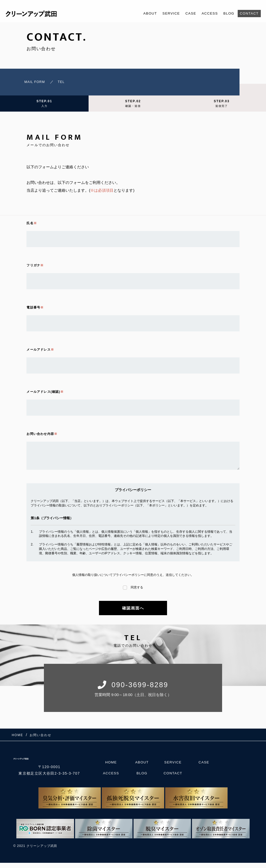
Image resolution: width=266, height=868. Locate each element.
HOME (111, 767)
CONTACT (248, 13)
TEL (58, 83)
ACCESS (205, 13)
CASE (184, 13)
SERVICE (163, 13)
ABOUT (140, 13)
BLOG (226, 13)
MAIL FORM (26, 83)
